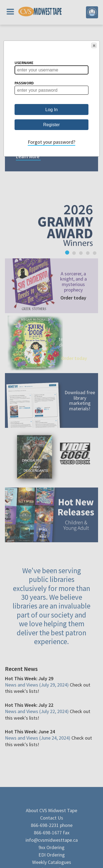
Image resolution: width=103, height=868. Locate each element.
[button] (94, 45)
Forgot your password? (51, 142)
